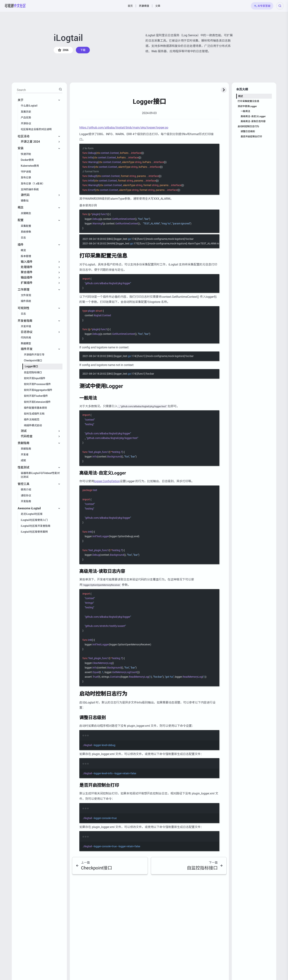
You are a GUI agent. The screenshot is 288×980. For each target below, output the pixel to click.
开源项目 (144, 6)
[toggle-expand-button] (224, 90)
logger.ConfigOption (107, 481)
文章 (158, 6)
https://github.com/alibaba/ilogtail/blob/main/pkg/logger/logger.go (124, 128)
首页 (130, 6)
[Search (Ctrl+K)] (280, 6)
